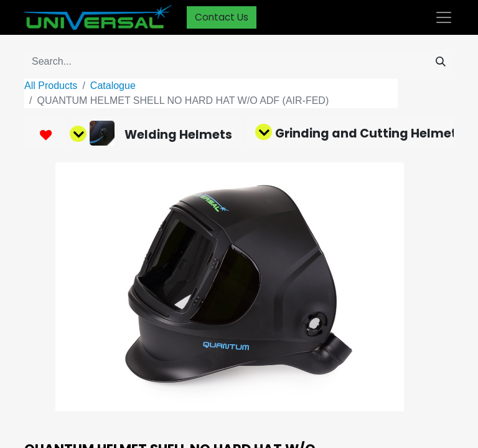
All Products (51, 86)
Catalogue (113, 86)
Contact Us (222, 17)
